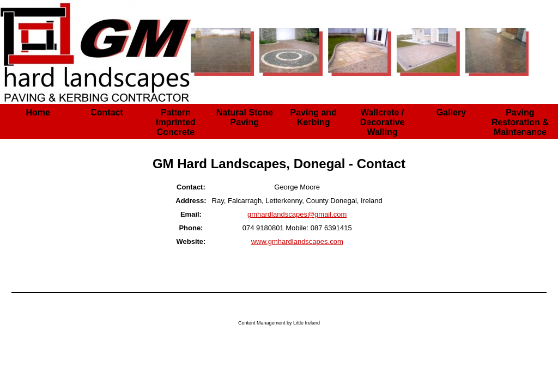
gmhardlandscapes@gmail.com (297, 214)
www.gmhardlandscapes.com (297, 241)
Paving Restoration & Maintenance (520, 122)
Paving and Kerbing (314, 117)
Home (38, 112)
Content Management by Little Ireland (279, 323)
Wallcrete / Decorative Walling (383, 122)
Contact (107, 112)
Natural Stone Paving (245, 117)
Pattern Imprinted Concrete (176, 122)
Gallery (451, 112)
